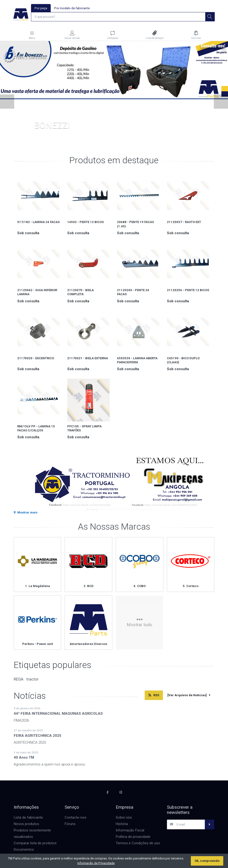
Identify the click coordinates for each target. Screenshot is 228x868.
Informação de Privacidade (96, 863)
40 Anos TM (24, 758)
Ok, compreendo (207, 861)
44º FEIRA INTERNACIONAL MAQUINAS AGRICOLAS (58, 714)
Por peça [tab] (41, 8)
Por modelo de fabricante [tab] (72, 8)
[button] (7, 102)
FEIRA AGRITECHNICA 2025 (38, 736)
